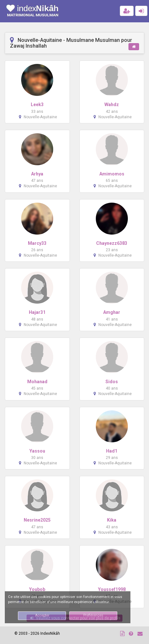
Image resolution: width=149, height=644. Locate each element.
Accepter (42, 615)
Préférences (93, 615)
